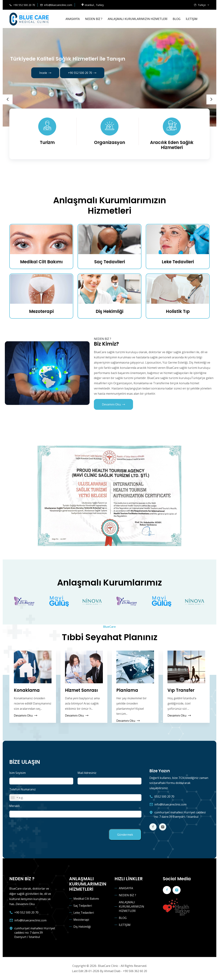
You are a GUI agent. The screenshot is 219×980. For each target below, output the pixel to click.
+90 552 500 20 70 (24, 5)
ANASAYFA (73, 19)
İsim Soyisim (18, 773)
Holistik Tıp (178, 311)
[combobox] (14, 798)
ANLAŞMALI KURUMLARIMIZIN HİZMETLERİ (138, 19)
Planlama (127, 690)
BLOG (177, 19)
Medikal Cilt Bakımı (41, 262)
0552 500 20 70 (164, 797)
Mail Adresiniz (87, 773)
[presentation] (8, 99)
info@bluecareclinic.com (58, 5)
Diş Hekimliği (109, 311)
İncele (45, 73)
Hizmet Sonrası (81, 690)
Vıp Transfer (181, 690)
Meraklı (14, 806)
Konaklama (27, 690)
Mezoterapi (41, 311)
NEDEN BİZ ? (94, 19)
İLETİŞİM (192, 19)
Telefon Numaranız (23, 789)
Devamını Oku (113, 404)
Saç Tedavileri (110, 262)
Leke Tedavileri (178, 262)
